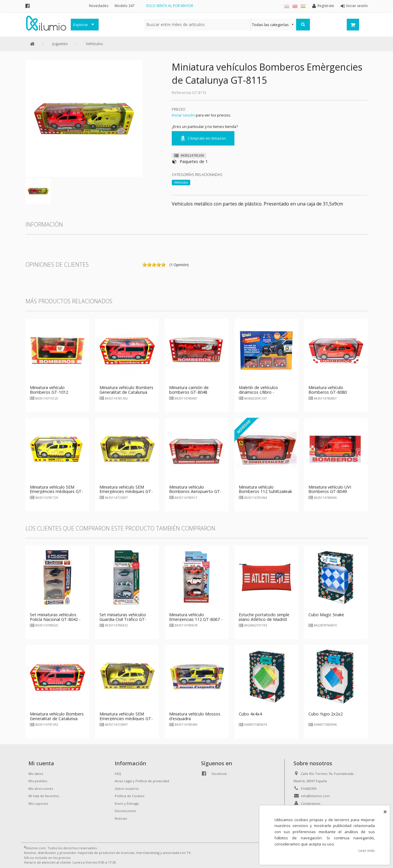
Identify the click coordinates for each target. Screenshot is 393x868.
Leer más (367, 850)
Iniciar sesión (183, 115)
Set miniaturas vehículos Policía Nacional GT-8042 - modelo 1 (55, 619)
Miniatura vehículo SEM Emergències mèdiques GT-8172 (56, 492)
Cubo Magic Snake (326, 615)
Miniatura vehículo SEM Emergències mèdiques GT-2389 (126, 492)
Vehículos (94, 44)
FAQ (118, 774)
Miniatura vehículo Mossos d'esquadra (195, 716)
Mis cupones (38, 803)
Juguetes (60, 44)
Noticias (121, 818)
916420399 (309, 789)
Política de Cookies (129, 796)
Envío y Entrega (127, 803)
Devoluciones (125, 811)
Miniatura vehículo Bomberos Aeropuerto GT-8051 (195, 492)
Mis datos (36, 774)
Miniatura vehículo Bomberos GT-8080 (328, 390)
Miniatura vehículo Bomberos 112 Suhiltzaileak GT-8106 (265, 492)
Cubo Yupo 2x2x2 (326, 714)
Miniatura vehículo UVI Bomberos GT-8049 (330, 489)
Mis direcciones (41, 789)
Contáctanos (310, 803)
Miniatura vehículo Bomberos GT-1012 (49, 390)
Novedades (99, 6)
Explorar (81, 25)
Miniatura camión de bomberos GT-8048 (189, 390)
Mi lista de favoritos (44, 796)
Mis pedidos (38, 781)
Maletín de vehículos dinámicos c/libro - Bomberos (258, 392)
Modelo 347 (125, 6)
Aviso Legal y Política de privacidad (142, 781)
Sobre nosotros (127, 789)
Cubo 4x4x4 (250, 714)
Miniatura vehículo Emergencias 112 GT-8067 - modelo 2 (196, 619)
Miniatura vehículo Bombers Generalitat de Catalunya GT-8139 (126, 392)
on (145, 265)
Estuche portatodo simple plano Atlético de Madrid (264, 617)
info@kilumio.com (315, 796)
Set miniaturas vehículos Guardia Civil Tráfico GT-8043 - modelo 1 (123, 619)
